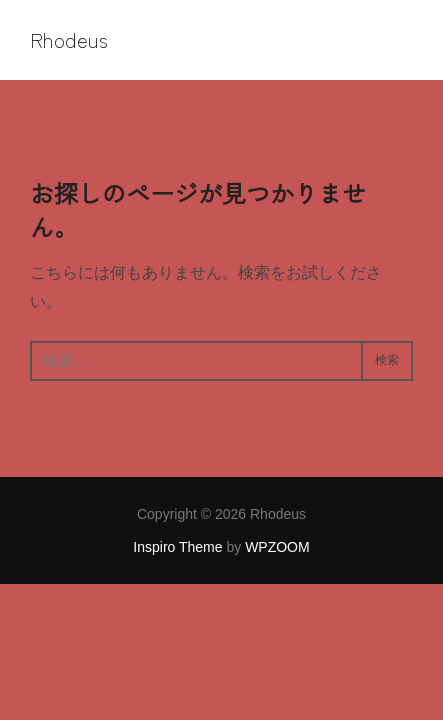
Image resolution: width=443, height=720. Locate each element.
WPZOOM (277, 547)
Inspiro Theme (177, 547)
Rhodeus (69, 40)
